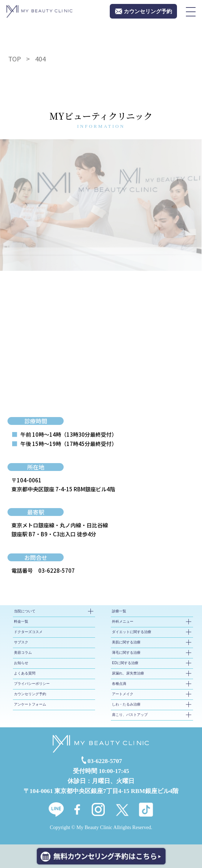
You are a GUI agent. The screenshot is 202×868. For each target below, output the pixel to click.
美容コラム (23, 653)
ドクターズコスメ (28, 632)
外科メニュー (123, 621)
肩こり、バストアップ (130, 715)
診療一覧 (119, 611)
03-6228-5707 (56, 570)
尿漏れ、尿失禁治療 (128, 673)
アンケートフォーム (30, 704)
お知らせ (21, 663)
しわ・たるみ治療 (126, 704)
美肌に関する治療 (126, 642)
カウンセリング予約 (30, 694)
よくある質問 (25, 673)
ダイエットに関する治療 (132, 632)
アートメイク (123, 694)
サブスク (21, 642)
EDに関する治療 (125, 663)
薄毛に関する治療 (126, 653)
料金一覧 (21, 621)
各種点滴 (119, 684)
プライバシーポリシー (32, 684)
